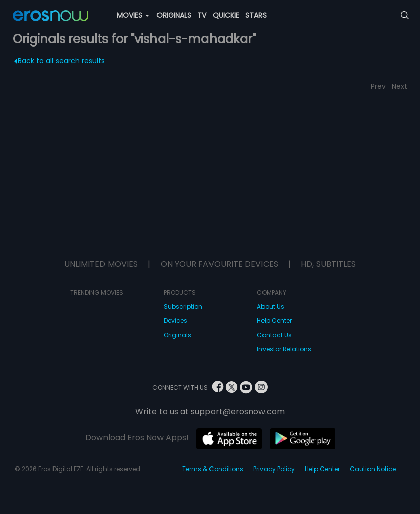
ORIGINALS (174, 15)
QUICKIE (226, 15)
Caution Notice (373, 469)
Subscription (183, 307)
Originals (177, 335)
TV (202, 15)
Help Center (274, 321)
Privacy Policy (274, 469)
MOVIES (133, 15)
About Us (271, 307)
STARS (256, 15)
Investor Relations (284, 349)
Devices (175, 321)
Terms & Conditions (213, 469)
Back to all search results (59, 61)
